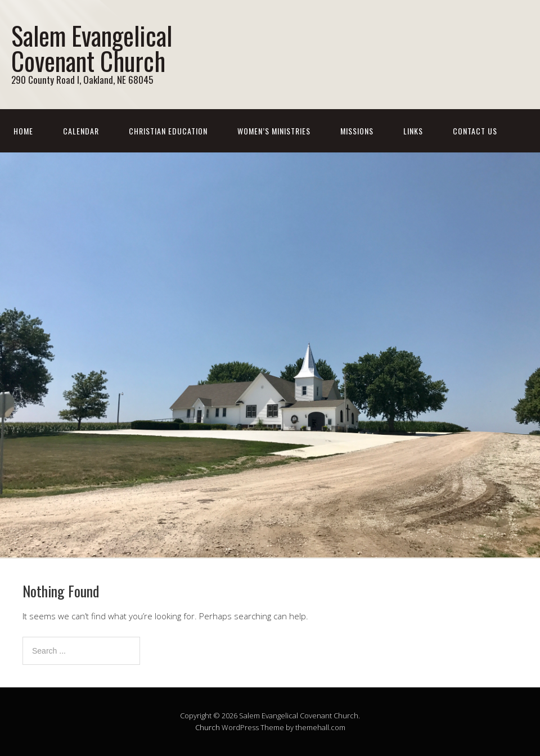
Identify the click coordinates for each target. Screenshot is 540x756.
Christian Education (168, 131)
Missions (357, 131)
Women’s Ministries (274, 131)
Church (208, 727)
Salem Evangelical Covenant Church (92, 48)
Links (413, 131)
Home (23, 131)
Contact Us (475, 131)
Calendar (81, 131)
